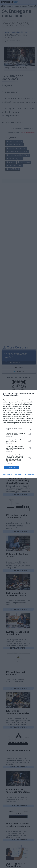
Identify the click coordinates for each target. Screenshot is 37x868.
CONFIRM (11, 467)
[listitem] (18, 429)
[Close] (33, 394)
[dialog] (18, 434)
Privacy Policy (29, 474)
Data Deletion (7, 474)
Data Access (18, 474)
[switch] (29, 434)
